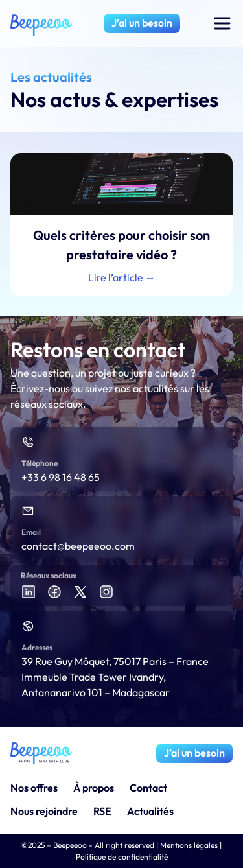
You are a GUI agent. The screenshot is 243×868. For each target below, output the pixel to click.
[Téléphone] (28, 442)
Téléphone (40, 463)
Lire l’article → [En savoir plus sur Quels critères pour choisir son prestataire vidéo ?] (122, 277)
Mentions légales (189, 845)
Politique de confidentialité (122, 857)
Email (31, 532)
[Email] (28, 511)
